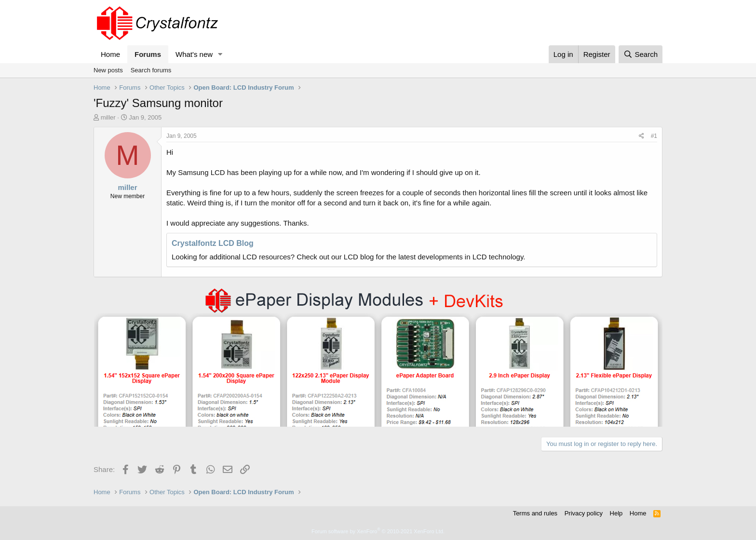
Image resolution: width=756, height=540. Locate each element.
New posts (108, 70)
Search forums (151, 70)
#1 (654, 136)
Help (616, 513)
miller (108, 117)
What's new (194, 54)
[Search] (641, 54)
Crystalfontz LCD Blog (213, 243)
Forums (148, 54)
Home (110, 54)
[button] (220, 54)
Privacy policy (584, 513)
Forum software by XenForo (378, 531)
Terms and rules (535, 513)
